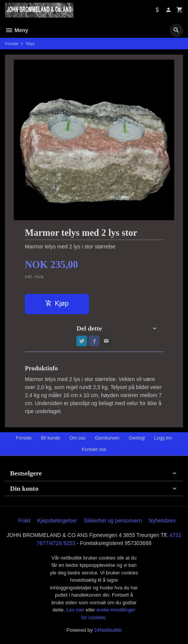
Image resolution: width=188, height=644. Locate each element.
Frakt (24, 521)
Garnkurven (107, 438)
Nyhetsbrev (162, 521)
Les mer (76, 610)
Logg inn (163, 438)
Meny (17, 30)
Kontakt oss (94, 449)
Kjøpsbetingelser (57, 521)
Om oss (78, 438)
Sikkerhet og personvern (113, 521)
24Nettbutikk (108, 630)
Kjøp (57, 303)
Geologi (137, 438)
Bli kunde (50, 438)
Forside (12, 44)
